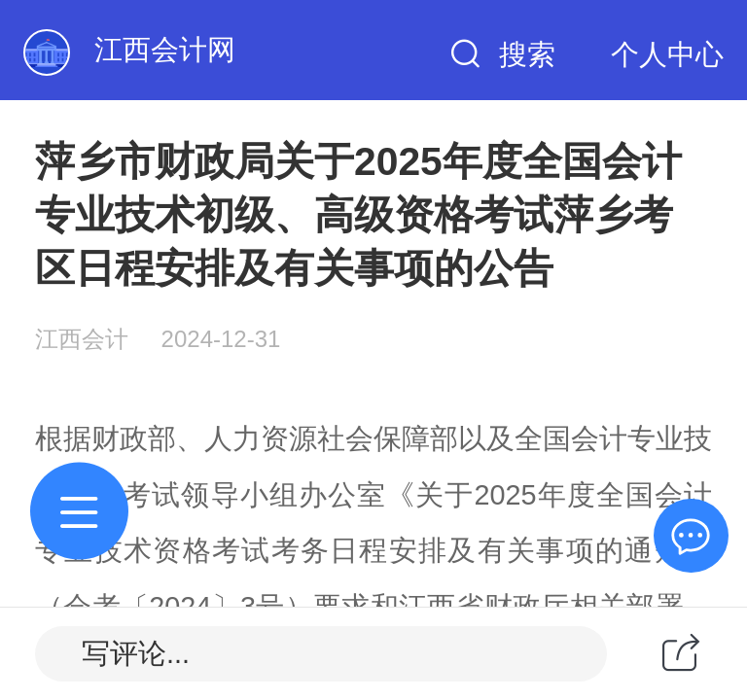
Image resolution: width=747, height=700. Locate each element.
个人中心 (667, 54)
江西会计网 (165, 50)
